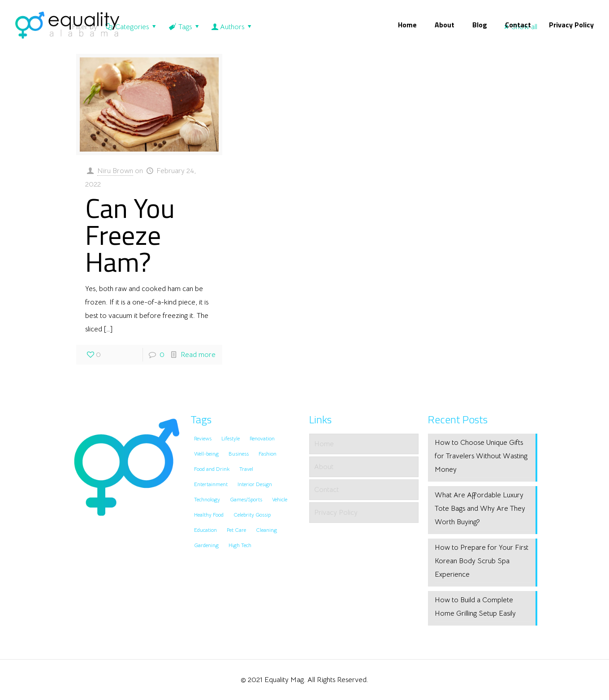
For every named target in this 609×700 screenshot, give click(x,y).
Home (324, 444)
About (324, 467)
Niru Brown (115, 171)
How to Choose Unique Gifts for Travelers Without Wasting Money (481, 456)
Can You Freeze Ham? (130, 235)
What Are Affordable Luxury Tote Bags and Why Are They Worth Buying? (480, 509)
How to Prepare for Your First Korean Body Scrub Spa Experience (482, 561)
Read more (198, 355)
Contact (326, 490)
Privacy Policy (336, 513)
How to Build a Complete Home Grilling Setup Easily (475, 607)
